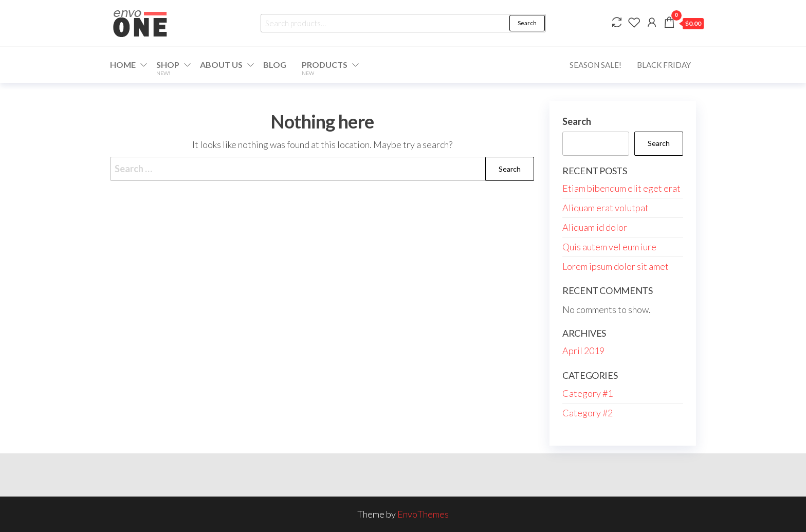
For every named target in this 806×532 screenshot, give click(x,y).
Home (123, 65)
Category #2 (588, 413)
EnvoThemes (423, 514)
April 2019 (583, 351)
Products (325, 68)
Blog (275, 65)
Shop (168, 68)
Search (527, 23)
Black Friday (664, 65)
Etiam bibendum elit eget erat (621, 188)
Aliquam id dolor (595, 227)
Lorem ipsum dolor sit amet (616, 266)
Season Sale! (596, 65)
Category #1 (588, 393)
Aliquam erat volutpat (606, 208)
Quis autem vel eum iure (609, 247)
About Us (221, 65)
